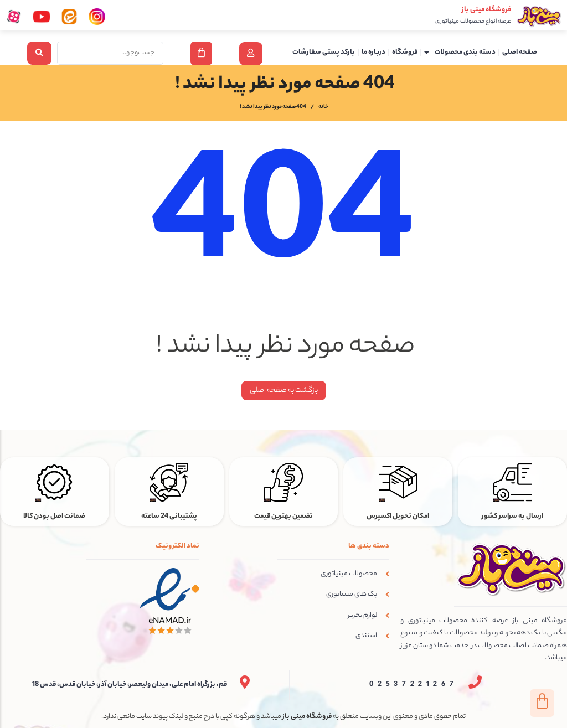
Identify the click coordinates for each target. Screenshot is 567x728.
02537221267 (414, 685)
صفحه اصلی (520, 52)
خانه (323, 108)
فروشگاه (405, 52)
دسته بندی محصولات (460, 53)
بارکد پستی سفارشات (324, 52)
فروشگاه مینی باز (486, 10)
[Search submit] (39, 53)
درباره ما (373, 52)
